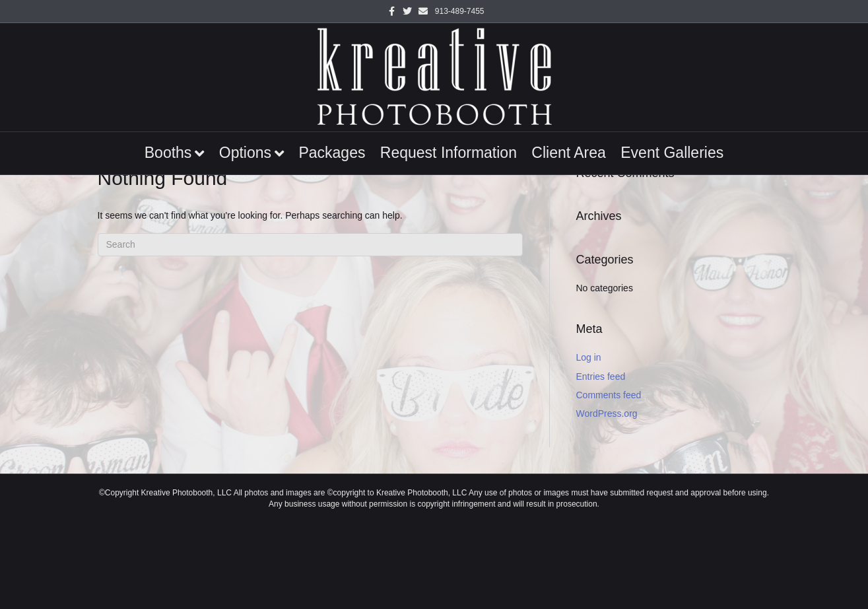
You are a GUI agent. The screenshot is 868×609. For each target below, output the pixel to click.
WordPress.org (607, 413)
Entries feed (601, 376)
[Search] (310, 245)
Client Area (569, 153)
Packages (332, 153)
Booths (168, 153)
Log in (589, 357)
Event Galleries (672, 153)
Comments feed (609, 395)
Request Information (449, 153)
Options (245, 153)
